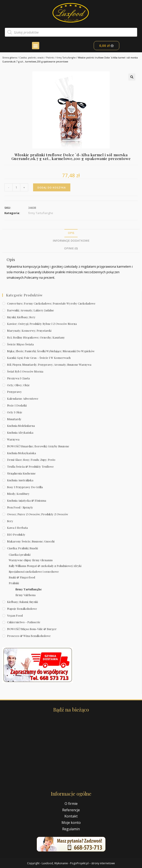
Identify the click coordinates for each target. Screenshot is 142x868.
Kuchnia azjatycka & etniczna (27, 500)
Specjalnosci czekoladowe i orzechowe (34, 571)
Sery (10, 521)
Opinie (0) (71, 248)
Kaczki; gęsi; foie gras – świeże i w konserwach (39, 358)
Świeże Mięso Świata (20, 344)
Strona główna (10, 58)
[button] (36, 46)
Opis (71, 233)
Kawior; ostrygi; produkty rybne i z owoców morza (42, 324)
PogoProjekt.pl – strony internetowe (92, 863)
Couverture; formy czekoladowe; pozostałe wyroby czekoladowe (51, 303)
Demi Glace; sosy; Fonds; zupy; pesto (31, 460)
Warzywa (13, 439)
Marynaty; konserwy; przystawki (29, 330)
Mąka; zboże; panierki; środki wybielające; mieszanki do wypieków (51, 351)
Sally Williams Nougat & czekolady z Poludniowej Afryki (45, 566)
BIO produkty (16, 534)
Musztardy (14, 419)
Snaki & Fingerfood (22, 577)
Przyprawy (14, 392)
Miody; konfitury (18, 494)
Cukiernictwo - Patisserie (24, 622)
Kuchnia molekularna (21, 426)
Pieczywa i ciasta (18, 378)
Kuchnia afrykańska (20, 432)
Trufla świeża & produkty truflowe (30, 466)
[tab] (71, 233)
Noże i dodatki (17, 405)
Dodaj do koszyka (52, 187)
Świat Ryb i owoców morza (25, 371)
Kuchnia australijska (20, 480)
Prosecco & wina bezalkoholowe (29, 636)
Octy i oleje (15, 412)
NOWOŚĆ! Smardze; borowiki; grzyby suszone (38, 446)
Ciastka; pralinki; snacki (32, 58)
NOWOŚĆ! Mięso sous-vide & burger (32, 629)
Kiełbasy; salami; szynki (22, 602)
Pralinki (50, 58)
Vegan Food (15, 615)
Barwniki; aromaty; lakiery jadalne (31, 310)
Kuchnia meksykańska (21, 453)
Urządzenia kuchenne (21, 473)
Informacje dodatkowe (71, 241)
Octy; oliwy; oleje (18, 385)
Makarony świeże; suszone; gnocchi (31, 541)
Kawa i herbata (17, 528)
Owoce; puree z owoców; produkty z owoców (38, 514)
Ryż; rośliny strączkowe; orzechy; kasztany (36, 337)
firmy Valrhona (25, 595)
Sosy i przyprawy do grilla (25, 487)
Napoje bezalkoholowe (22, 609)
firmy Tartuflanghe (66, 58)
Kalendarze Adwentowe (23, 398)
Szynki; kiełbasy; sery (21, 317)
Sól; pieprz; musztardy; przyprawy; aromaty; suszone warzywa (49, 364)
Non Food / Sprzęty (20, 507)
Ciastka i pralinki (20, 555)
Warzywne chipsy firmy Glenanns (31, 560)
